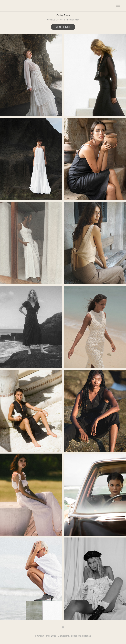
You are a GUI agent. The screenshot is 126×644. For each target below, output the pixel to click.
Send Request (63, 27)
